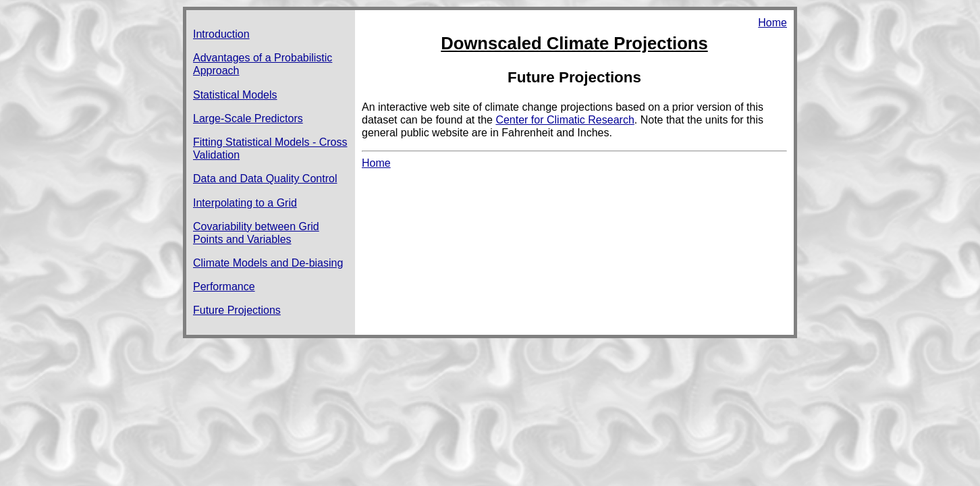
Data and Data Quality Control (265, 179)
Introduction (221, 34)
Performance (224, 287)
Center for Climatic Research (565, 120)
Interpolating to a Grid (245, 203)
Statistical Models (235, 95)
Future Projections (237, 310)
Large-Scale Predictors (248, 118)
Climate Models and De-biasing (268, 263)
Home (772, 23)
